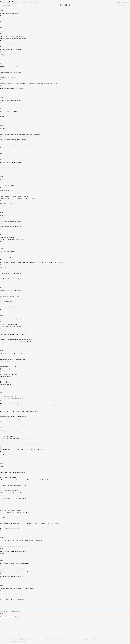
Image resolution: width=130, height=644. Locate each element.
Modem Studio (92, 639)
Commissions (16, 3)
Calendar (37, 3)
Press (30, 3)
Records (24, 3)
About (8, 3)
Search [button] (17, 617)
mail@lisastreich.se (122, 5)
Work (3, 3)
